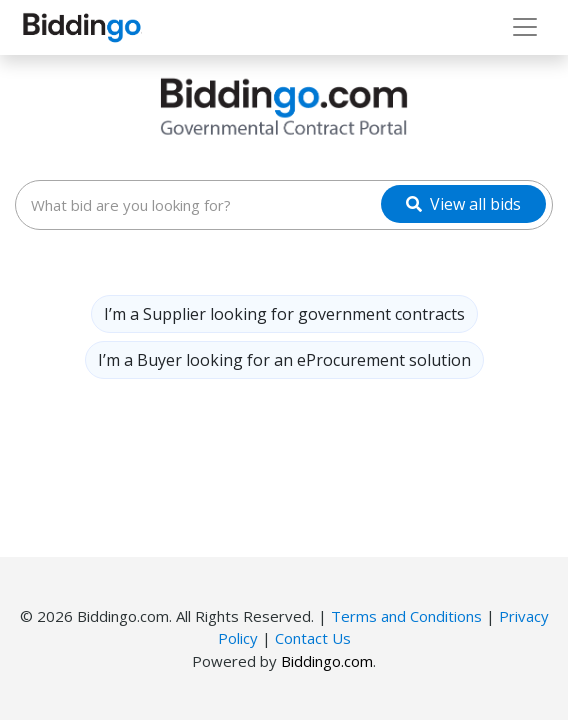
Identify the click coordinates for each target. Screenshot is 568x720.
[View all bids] (463, 204)
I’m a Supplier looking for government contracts (284, 314)
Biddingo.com (327, 661)
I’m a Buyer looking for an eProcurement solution (284, 360)
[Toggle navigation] (525, 27)
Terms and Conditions (406, 616)
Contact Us (313, 638)
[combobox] (284, 205)
